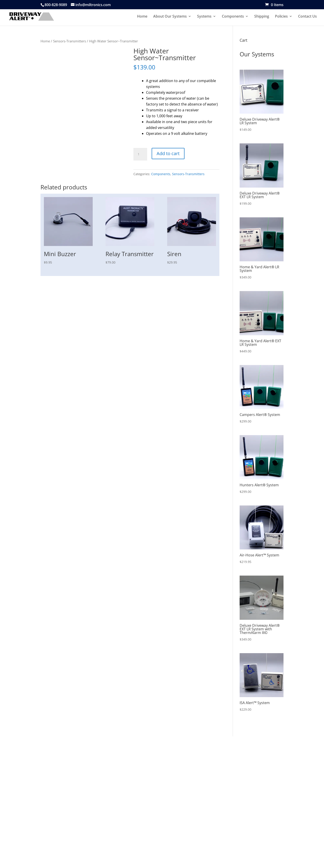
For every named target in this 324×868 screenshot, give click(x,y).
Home (142, 17)
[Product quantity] (140, 154)
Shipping (262, 17)
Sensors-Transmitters (70, 41)
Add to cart (168, 153)
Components (233, 17)
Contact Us (307, 17)
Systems (204, 17)
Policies (281, 17)
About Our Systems (170, 17)
